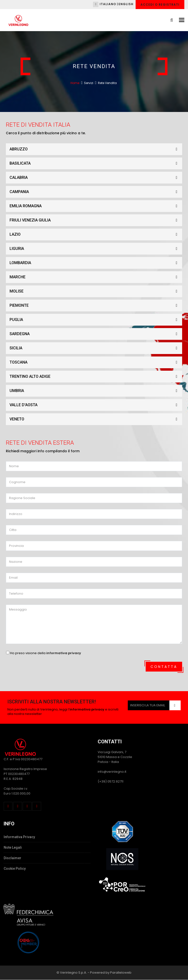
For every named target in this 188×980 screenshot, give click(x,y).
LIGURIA (96, 249)
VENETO (96, 419)
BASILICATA (96, 163)
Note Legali (13, 847)
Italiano (108, 4)
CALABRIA (96, 178)
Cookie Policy (15, 869)
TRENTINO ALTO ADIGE (96, 377)
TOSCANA (96, 362)
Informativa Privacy (19, 837)
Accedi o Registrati (160, 5)
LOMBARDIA (96, 263)
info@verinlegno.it (112, 772)
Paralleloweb (121, 973)
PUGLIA (96, 320)
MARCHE (96, 277)
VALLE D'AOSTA (96, 405)
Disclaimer (12, 858)
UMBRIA (96, 391)
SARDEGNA (96, 334)
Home (75, 83)
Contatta (164, 667)
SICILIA (96, 348)
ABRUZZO (96, 149)
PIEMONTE (96, 306)
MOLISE (96, 291)
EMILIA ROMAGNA (96, 206)
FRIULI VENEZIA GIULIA (96, 220)
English (126, 4)
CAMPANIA (96, 192)
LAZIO (96, 234)
